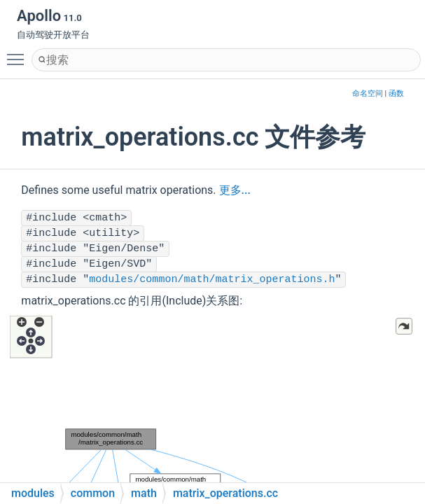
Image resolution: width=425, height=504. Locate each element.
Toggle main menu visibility (19, 53)
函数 (396, 93)
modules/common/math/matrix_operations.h (212, 280)
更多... (235, 190)
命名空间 (368, 93)
